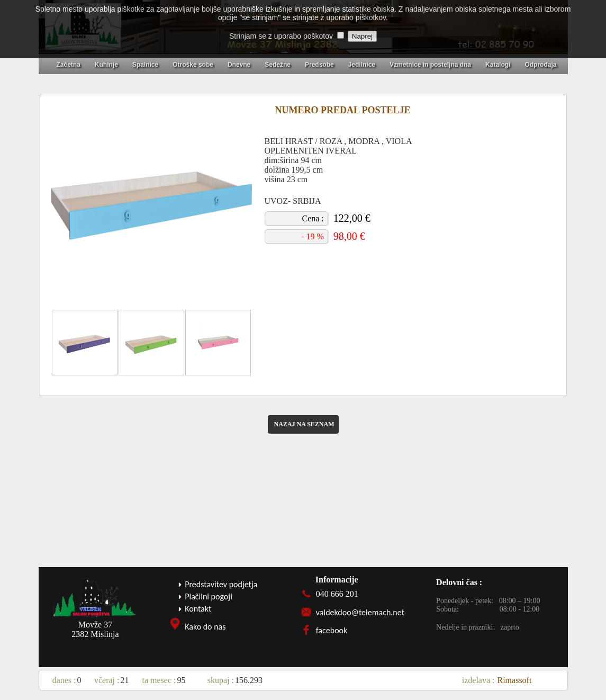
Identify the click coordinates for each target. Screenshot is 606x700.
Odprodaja (540, 65)
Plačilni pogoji (209, 596)
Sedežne (278, 65)
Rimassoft (515, 680)
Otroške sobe (193, 65)
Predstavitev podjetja (221, 584)
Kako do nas (205, 627)
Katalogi (498, 65)
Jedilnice (362, 65)
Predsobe (319, 65)
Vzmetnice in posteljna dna (430, 65)
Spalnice (145, 65)
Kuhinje (106, 65)
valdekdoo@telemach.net (360, 612)
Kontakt (198, 609)
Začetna (69, 65)
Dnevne (239, 65)
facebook (332, 630)
